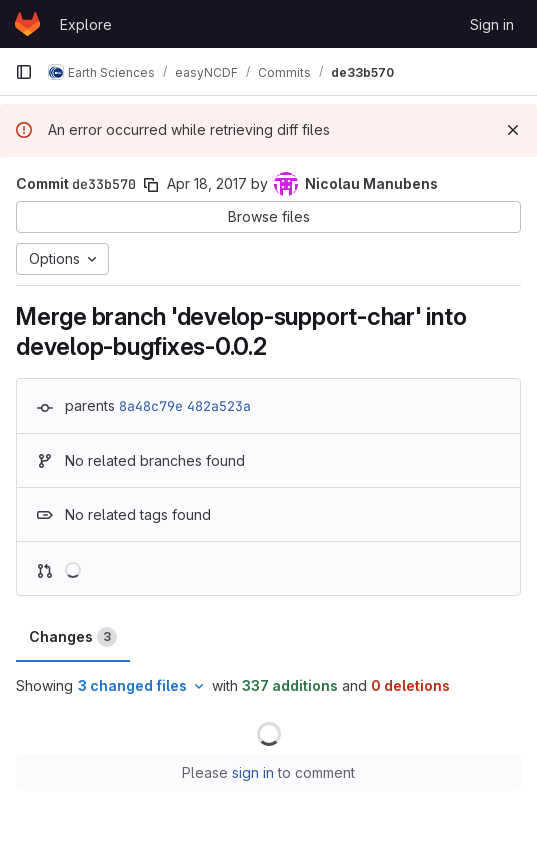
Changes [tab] (73, 637)
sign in (253, 772)
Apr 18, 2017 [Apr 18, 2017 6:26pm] (207, 183)
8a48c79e (151, 406)
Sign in (492, 24)
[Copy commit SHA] (151, 185)
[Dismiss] (513, 130)
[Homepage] (27, 24)
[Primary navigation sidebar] (24, 72)
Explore (86, 24)
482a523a (219, 406)
